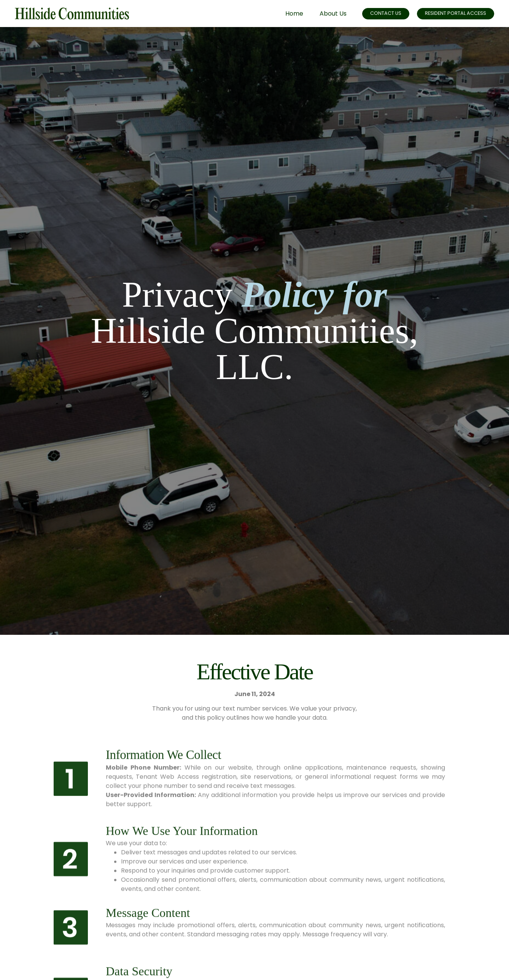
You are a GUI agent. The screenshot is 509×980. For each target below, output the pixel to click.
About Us (324, 14)
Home (286, 14)
